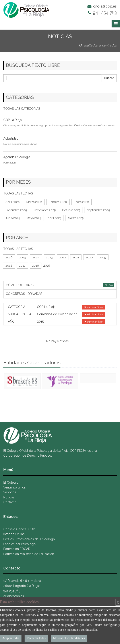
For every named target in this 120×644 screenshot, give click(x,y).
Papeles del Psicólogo (19, 544)
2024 (36, 257)
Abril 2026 (13, 202)
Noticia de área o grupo (34, 125)
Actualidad (11, 138)
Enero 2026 (81, 202)
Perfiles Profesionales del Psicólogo (29, 539)
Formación (10, 163)
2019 (103, 257)
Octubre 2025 (71, 210)
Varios (33, 144)
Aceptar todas (11, 638)
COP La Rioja (13, 120)
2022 (63, 257)
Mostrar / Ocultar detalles (69, 638)
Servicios (10, 492)
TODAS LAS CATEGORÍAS (22, 109)
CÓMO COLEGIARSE (20, 285)
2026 (9, 257)
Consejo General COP (19, 529)
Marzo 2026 (34, 202)
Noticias (9, 497)
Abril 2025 (54, 218)
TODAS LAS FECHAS (18, 193)
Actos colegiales (59, 125)
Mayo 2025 (34, 218)
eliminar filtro (93, 307)
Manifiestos (76, 125)
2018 (9, 266)
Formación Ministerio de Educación (29, 554)
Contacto (10, 502)
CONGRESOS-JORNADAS (24, 294)
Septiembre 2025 (98, 210)
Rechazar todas (36, 638)
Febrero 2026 (58, 202)
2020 (89, 257)
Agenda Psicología (17, 157)
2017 (22, 266)
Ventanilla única (14, 487)
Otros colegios (12, 125)
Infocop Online (14, 534)
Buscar (109, 78)
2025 (23, 257)
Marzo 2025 (76, 218)
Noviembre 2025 (45, 210)
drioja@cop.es (102, 6)
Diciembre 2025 (16, 210)
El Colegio (11, 483)
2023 (49, 257)
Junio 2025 (13, 218)
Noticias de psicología (16, 144)
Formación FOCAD (17, 549)
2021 (76, 257)
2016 (36, 266)
